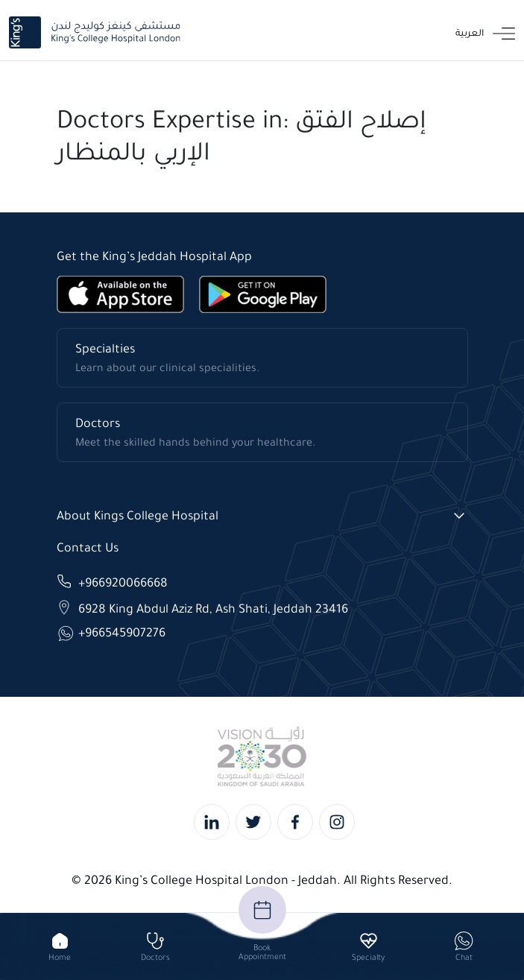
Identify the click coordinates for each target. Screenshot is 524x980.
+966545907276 (122, 632)
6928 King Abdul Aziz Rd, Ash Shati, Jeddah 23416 (213, 608)
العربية (470, 32)
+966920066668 (123, 582)
